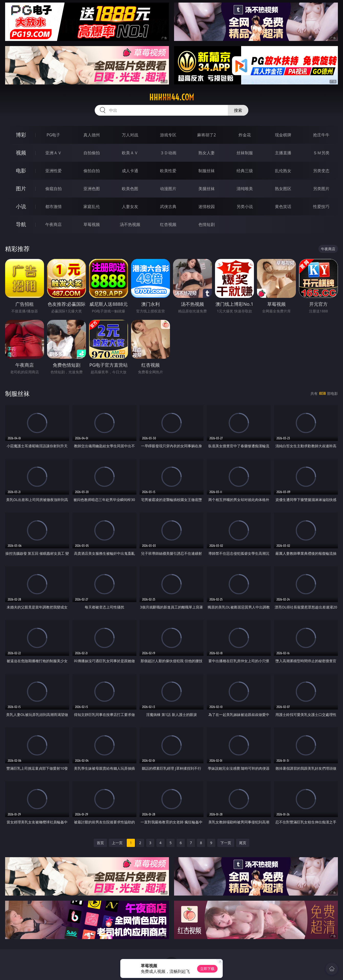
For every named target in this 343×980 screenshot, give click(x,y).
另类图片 (321, 189)
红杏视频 (168, 224)
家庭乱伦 (92, 206)
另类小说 (245, 206)
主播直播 (283, 153)
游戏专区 (168, 135)
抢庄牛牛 (321, 135)
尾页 (243, 843)
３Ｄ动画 (168, 153)
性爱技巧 (321, 206)
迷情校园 (207, 206)
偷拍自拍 (92, 171)
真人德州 (92, 135)
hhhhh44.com (172, 97)
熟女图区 (283, 189)
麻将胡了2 (206, 135)
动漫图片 (168, 189)
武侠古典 (168, 206)
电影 (21, 171)
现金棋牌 (283, 135)
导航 (21, 224)
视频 (21, 153)
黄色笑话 (283, 206)
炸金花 (245, 135)
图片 (21, 188)
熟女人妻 (207, 153)
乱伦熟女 (283, 171)
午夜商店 (53, 224)
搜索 (238, 110)
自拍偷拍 (92, 153)
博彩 (21, 135)
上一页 (117, 843)
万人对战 (130, 135)
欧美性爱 (168, 171)
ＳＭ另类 (321, 153)
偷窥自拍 (53, 189)
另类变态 (321, 171)
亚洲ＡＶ (53, 153)
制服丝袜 (207, 171)
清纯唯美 (245, 189)
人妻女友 (130, 206)
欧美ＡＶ (130, 153)
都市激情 (53, 206)
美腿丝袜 (207, 189)
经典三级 (245, 171)
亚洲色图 (92, 189)
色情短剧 (207, 224)
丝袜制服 (245, 153)
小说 (21, 206)
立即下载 (207, 969)
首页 (100, 843)
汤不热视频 (130, 224)
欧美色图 (130, 189)
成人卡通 (130, 171)
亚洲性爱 (53, 171)
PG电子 (53, 135)
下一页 (226, 843)
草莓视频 (92, 224)
